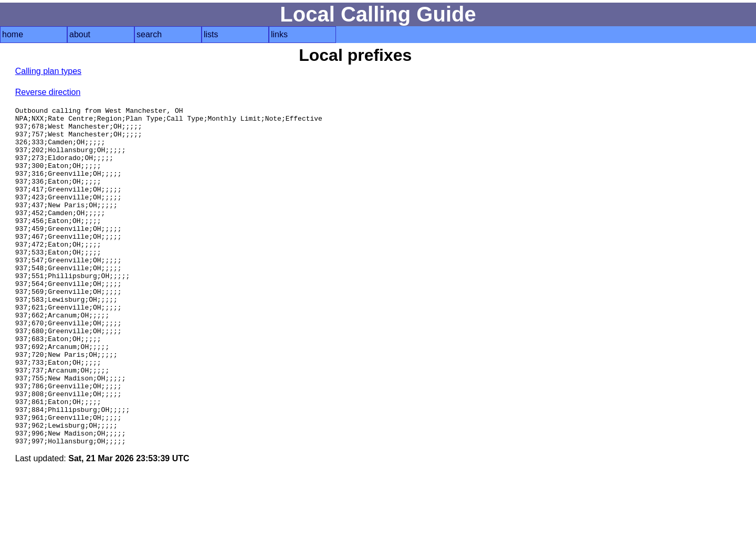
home (13, 34)
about (80, 34)
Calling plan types (48, 71)
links (279, 34)
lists (211, 34)
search (149, 34)
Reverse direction (48, 92)
